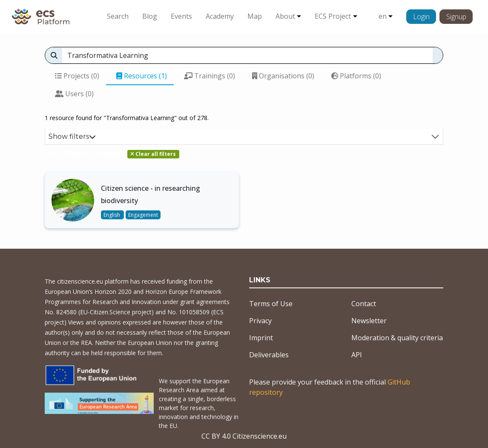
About (285, 16)
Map (255, 16)
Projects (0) (77, 76)
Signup (456, 17)
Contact (364, 304)
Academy (220, 16)
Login (421, 17)
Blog (150, 16)
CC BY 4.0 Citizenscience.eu (244, 436)
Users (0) (74, 94)
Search (118, 16)
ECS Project (333, 16)
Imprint (261, 338)
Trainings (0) (210, 76)
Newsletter (369, 321)
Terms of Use (271, 304)
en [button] (383, 16)
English (112, 215)
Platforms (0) (356, 76)
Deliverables (269, 355)
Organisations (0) (283, 76)
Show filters (72, 136)
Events (181, 16)
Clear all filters (153, 154)
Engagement (143, 215)
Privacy (260, 321)
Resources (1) (142, 76)
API (357, 355)
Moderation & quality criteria (397, 338)
